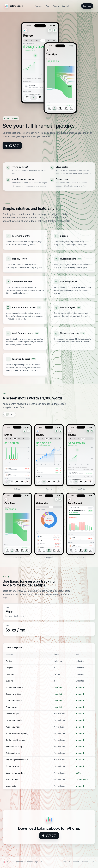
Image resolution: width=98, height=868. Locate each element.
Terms (93, 862)
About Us (66, 862)
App (48, 6)
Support (66, 6)
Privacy (85, 862)
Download (87, 6)
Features (39, 6)
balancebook (14, 6)
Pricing (56, 6)
